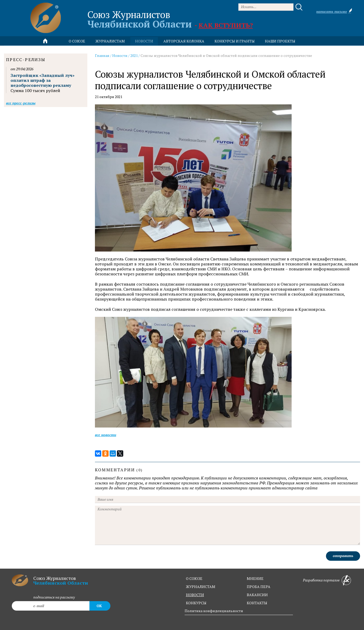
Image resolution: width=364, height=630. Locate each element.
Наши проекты (280, 41)
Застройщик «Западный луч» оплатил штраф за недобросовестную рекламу (42, 80)
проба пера (259, 587)
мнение (255, 578)
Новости (120, 55)
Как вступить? (226, 25)
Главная (102, 55)
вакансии (257, 595)
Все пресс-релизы (21, 103)
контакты (257, 603)
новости (144, 41)
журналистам (201, 587)
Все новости (106, 435)
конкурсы (196, 603)
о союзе (194, 578)
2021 (134, 55)
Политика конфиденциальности (214, 611)
